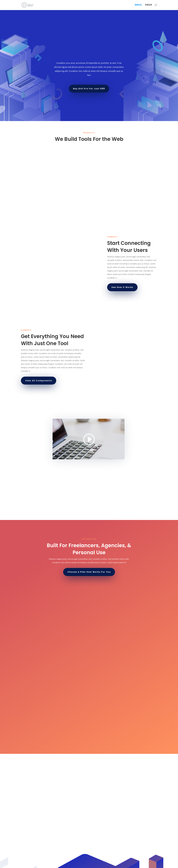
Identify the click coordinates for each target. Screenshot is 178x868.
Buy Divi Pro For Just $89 (89, 89)
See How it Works (122, 287)
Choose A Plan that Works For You (89, 572)
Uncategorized (29, 851)
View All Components (39, 381)
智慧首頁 (138, 5)
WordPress (63, 865)
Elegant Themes (39, 865)
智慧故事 (149, 5)
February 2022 (29, 835)
